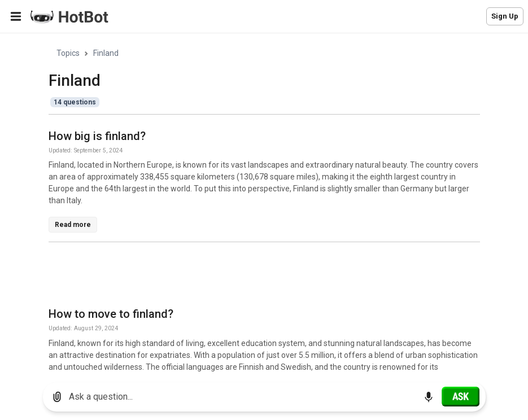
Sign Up (505, 16)
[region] (264, 204)
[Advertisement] (254, 277)
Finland (106, 53)
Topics (68, 53)
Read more (73, 225)
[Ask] (461, 396)
